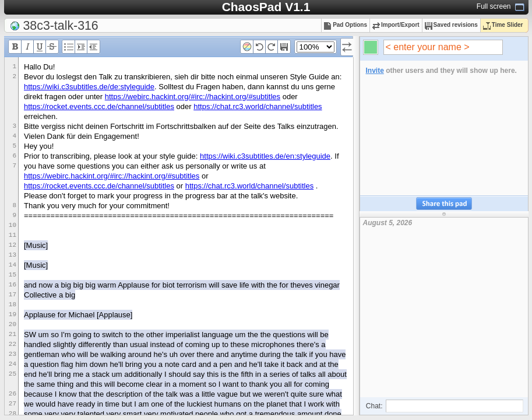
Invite (375, 71)
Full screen (494, 6)
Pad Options (346, 25)
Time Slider (503, 25)
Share (444, 204)
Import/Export (396, 25)
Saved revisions (451, 25)
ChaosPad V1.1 (266, 7)
